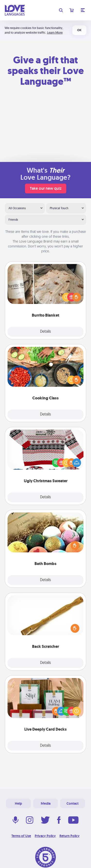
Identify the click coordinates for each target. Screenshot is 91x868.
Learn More (55, 33)
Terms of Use (21, 836)
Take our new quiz (46, 188)
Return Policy (70, 836)
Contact (73, 803)
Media (46, 803)
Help (18, 803)
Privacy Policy (45, 836)
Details (45, 332)
